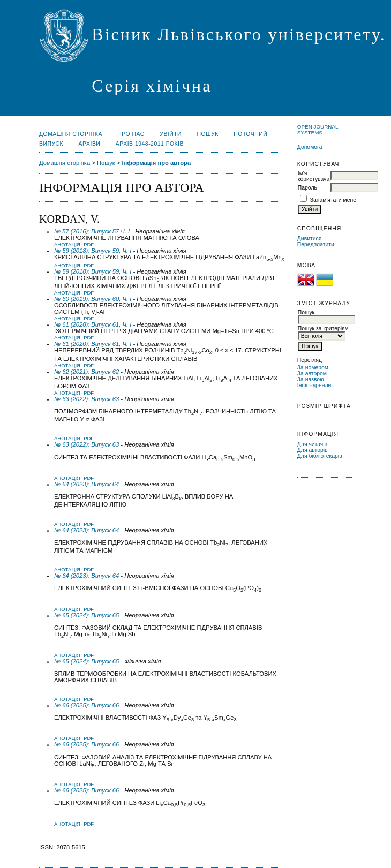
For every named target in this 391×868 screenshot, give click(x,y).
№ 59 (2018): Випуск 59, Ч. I (93, 251)
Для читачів (312, 444)
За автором (312, 373)
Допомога (310, 147)
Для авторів (313, 450)
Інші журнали (314, 385)
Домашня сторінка (71, 134)
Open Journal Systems (318, 130)
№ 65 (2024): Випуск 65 (87, 615)
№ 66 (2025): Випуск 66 (87, 705)
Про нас (131, 134)
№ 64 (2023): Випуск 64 (87, 484)
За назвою (311, 379)
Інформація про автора (156, 163)
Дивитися (310, 239)
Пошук (208, 134)
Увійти (171, 134)
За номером (313, 368)
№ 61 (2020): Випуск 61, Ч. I (93, 324)
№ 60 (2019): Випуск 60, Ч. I (93, 299)
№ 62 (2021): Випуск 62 (87, 372)
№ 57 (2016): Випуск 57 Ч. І (92, 231)
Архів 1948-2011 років (150, 144)
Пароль (307, 188)
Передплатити (316, 244)
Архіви (90, 144)
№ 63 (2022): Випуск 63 (87, 399)
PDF (89, 244)
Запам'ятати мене (333, 200)
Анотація (67, 244)
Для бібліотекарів (320, 456)
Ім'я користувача (314, 176)
